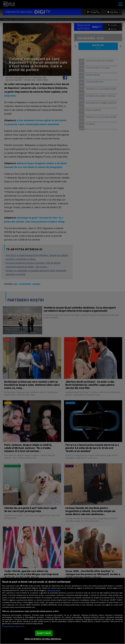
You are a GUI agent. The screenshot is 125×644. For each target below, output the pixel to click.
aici (98, 600)
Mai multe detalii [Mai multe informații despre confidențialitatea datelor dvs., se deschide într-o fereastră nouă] (54, 590)
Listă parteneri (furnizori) (13, 626)
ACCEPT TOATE (44, 633)
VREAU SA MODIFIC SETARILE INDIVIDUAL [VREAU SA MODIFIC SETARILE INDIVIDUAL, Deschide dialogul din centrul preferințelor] (43, 639)
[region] (62, 611)
